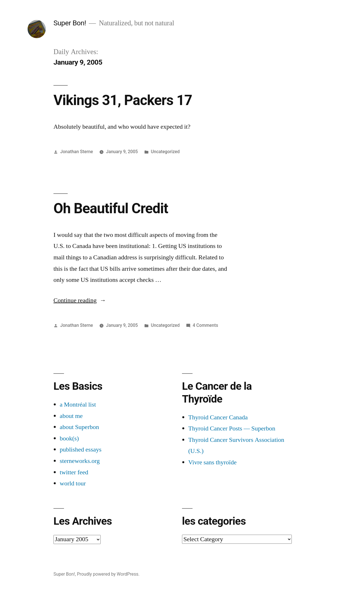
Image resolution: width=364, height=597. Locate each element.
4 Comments (205, 325)
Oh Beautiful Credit (111, 208)
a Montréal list (78, 405)
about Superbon (79, 427)
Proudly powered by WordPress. (108, 574)
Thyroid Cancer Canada (218, 417)
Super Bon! (70, 23)
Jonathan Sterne (77, 152)
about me (71, 416)
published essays (81, 450)
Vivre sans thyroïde (212, 462)
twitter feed (74, 472)
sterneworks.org (80, 461)
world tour (73, 483)
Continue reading (80, 300)
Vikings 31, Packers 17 (123, 100)
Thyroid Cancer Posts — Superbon (232, 428)
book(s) (69, 438)
